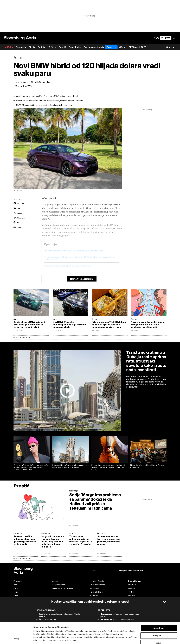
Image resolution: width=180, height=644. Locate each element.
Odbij (159, 623)
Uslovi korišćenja (97, 581)
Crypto (94, 319)
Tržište (52, 47)
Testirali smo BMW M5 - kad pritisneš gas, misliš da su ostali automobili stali (29, 325)
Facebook (132, 585)
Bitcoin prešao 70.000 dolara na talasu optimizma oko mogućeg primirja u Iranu (109, 325)
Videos (55, 581)
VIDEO (9, 47)
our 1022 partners (46, 611)
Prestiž (62, 47)
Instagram (132, 588)
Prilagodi (159, 615)
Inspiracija (74, 491)
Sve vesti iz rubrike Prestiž (24, 337)
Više (122, 47)
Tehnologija (75, 47)
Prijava (156, 38)
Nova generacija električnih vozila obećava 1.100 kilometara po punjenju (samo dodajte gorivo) (80, 258)
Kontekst (134, 319)
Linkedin (132, 595)
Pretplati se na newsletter (131, 571)
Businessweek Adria (94, 47)
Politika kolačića (97, 592)
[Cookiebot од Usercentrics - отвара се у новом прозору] (17, 639)
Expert (111, 47)
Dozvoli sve (159, 608)
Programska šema (59, 585)
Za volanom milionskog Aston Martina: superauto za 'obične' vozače (81, 540)
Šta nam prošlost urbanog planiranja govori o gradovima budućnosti (25, 540)
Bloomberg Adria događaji (62, 588)
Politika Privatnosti (98, 585)
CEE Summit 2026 (137, 47)
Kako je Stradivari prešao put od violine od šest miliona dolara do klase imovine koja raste (108, 467)
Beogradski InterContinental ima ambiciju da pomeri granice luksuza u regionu (70, 466)
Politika (42, 47)
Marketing (94, 595)
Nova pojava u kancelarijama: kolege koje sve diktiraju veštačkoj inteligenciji (148, 325)
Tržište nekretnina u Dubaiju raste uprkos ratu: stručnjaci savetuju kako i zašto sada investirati (146, 361)
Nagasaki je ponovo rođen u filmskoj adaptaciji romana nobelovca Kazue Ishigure (53, 542)
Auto (15, 319)
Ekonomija (21, 47)
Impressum (94, 588)
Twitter (131, 592)
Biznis (32, 47)
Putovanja (101, 533)
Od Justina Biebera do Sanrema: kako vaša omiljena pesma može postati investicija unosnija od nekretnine (31, 467)
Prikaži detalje (40, 639)
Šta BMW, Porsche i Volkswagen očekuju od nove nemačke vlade (74, 251)
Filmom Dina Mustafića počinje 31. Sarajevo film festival (148, 466)
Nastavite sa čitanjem (82, 279)
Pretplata (166, 38)
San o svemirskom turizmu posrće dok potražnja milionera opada (109, 540)
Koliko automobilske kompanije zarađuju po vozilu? (67, 266)
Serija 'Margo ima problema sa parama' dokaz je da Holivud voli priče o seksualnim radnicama (95, 502)
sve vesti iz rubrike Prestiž (24, 558)
